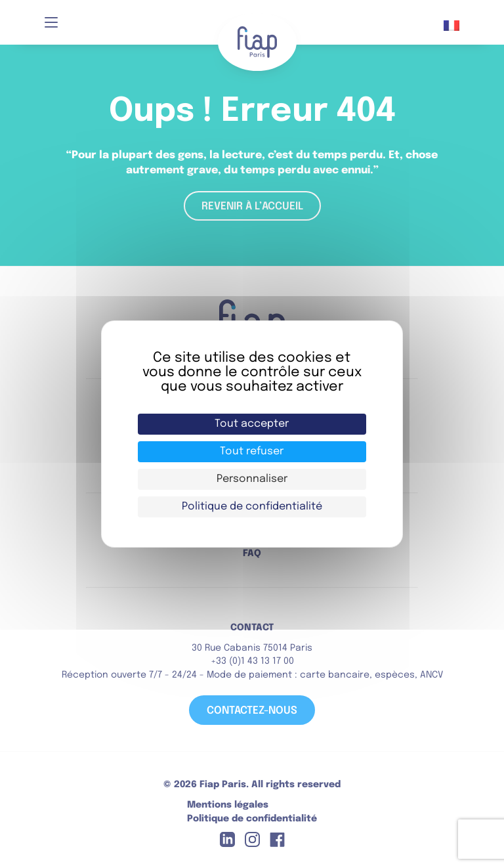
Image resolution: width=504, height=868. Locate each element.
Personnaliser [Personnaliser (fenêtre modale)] (252, 479)
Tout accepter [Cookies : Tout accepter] (252, 424)
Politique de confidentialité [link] (252, 507)
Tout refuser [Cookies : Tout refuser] (252, 451)
